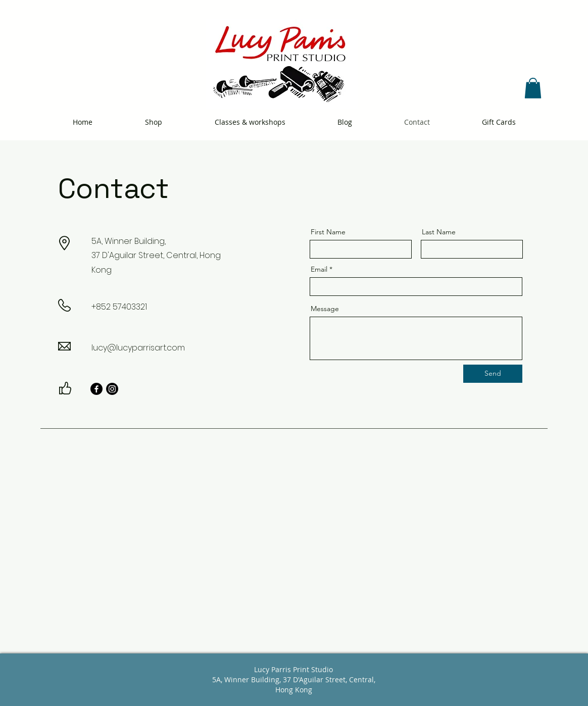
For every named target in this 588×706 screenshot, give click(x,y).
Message (325, 309)
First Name (328, 232)
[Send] (493, 374)
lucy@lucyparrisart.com (138, 348)
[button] (533, 88)
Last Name (439, 232)
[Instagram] (112, 389)
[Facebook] (96, 389)
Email (319, 269)
